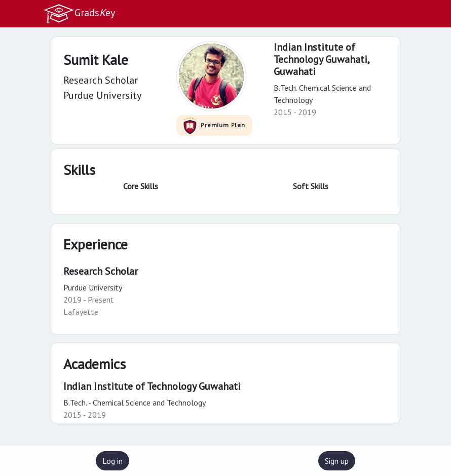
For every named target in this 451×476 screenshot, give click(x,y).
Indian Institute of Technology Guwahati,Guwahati (322, 59)
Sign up (337, 461)
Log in (112, 461)
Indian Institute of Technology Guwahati (152, 386)
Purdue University (93, 287)
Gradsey (79, 14)
